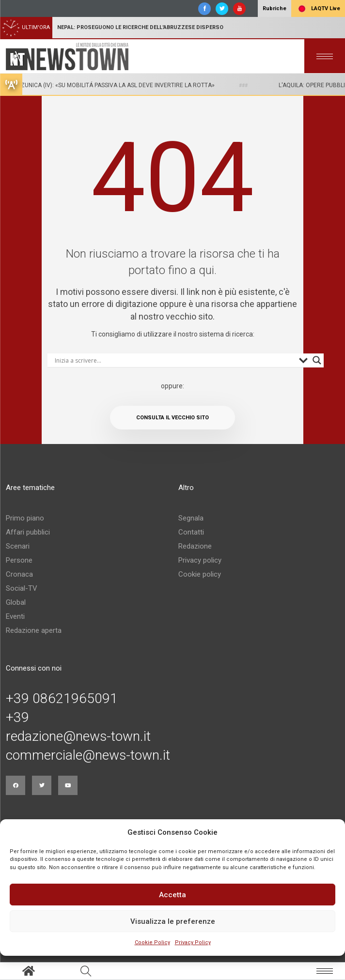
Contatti (191, 532)
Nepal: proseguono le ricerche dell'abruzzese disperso (140, 27)
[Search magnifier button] (317, 360)
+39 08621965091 (62, 699)
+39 (17, 718)
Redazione (195, 546)
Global (16, 602)
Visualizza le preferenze (173, 921)
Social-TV (22, 588)
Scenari (18, 546)
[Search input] (174, 360)
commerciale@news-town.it (88, 755)
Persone (19, 560)
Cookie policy (200, 574)
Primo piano (25, 518)
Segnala (191, 518)
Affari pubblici (28, 532)
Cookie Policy (152, 942)
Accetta (172, 895)
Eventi (15, 616)
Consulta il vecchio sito (172, 418)
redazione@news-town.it (78, 736)
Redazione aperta (34, 630)
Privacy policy (200, 560)
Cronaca (19, 574)
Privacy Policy (193, 942)
